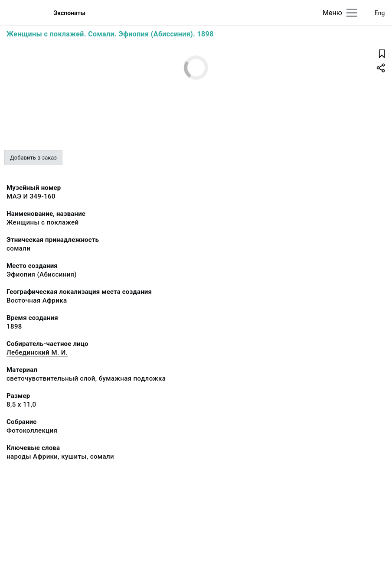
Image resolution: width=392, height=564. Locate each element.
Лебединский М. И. (37, 352)
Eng (380, 13)
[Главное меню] (352, 13)
